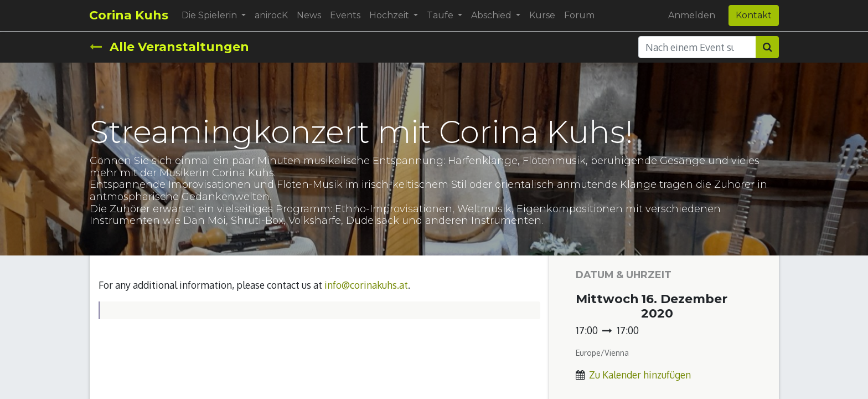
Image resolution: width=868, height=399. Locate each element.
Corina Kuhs (129, 15)
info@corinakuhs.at (366, 285)
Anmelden (692, 15)
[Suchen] (767, 47)
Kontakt (754, 15)
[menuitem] (272, 16)
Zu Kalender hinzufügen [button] (640, 375)
